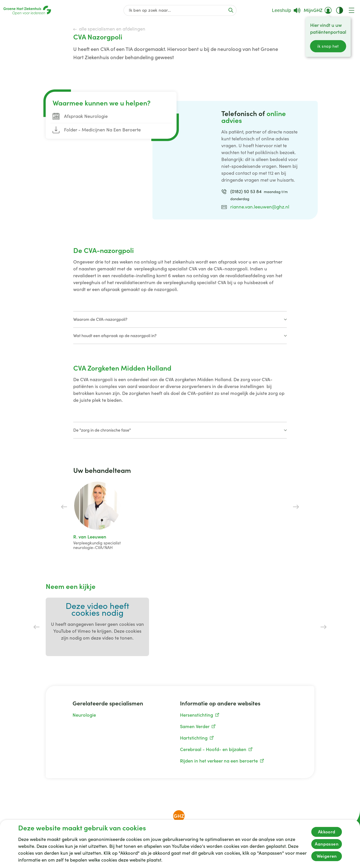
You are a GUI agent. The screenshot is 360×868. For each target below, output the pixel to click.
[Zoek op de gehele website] (180, 10)
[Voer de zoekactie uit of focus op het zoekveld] (231, 10)
